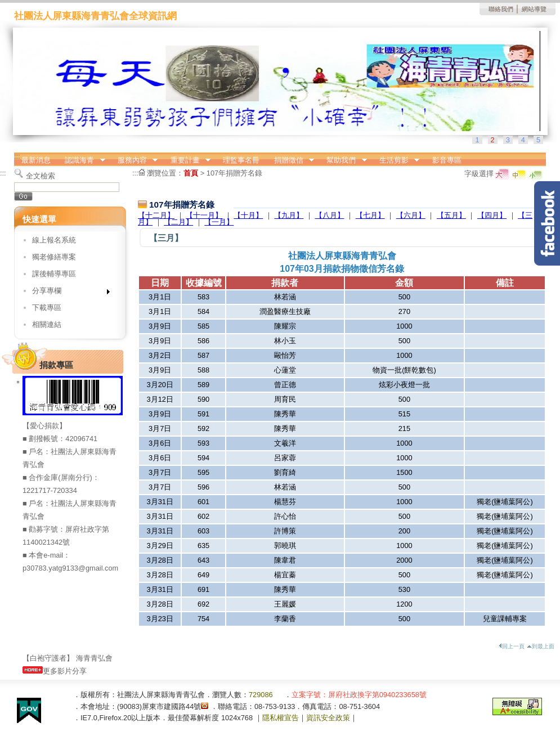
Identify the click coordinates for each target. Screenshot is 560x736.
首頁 (191, 173)
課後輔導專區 (54, 274)
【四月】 (492, 215)
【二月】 (178, 222)
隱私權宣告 (281, 718)
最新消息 (36, 160)
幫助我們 (343, 160)
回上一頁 (512, 646)
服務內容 (134, 160)
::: (17, 156)
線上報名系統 (54, 240)
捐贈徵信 (290, 160)
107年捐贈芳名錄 (234, 173)
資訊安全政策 (328, 718)
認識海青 (82, 160)
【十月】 (248, 215)
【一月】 (219, 222)
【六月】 (411, 215)
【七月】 (370, 215)
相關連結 (47, 324)
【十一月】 (204, 215)
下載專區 (47, 308)
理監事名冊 (241, 160)
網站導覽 (534, 9)
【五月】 (451, 215)
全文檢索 (41, 176)
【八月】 (330, 215)
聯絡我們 (501, 9)
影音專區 (447, 160)
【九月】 (289, 215)
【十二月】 (156, 215)
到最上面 (541, 646)
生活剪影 (396, 160)
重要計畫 (187, 160)
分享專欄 (67, 293)
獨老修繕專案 (54, 257)
